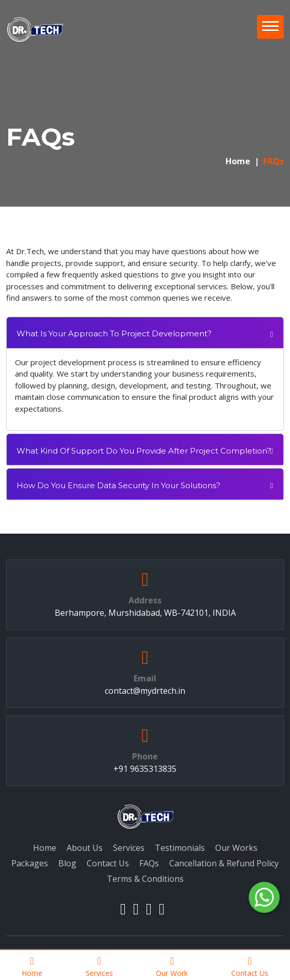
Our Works (236, 848)
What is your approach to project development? (114, 333)
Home (238, 161)
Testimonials (180, 848)
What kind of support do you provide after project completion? (144, 451)
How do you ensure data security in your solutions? (118, 485)
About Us (85, 848)
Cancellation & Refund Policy (224, 863)
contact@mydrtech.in (145, 691)
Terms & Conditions (145, 879)
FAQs (149, 863)
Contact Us (108, 863)
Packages (30, 863)
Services (129, 848)
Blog (67, 863)
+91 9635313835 (145, 769)
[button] (270, 27)
